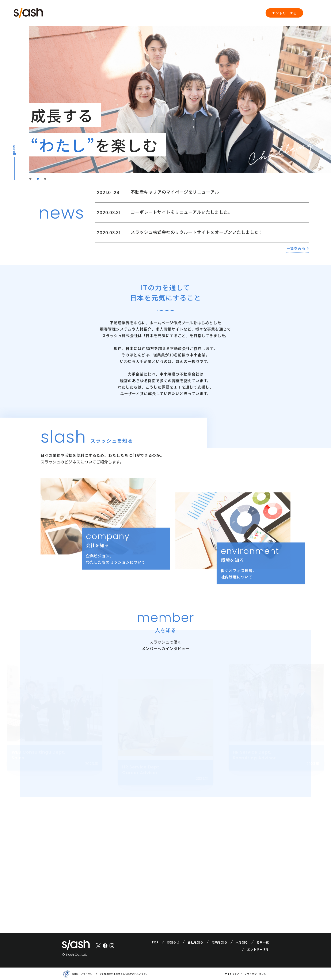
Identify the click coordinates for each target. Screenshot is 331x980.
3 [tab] (46, 179)
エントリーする (284, 13)
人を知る (242, 942)
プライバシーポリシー (257, 974)
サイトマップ (232, 974)
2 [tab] (38, 179)
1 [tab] (31, 179)
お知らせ (173, 942)
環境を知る (220, 942)
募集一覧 (263, 942)
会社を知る (195, 942)
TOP (155, 942)
